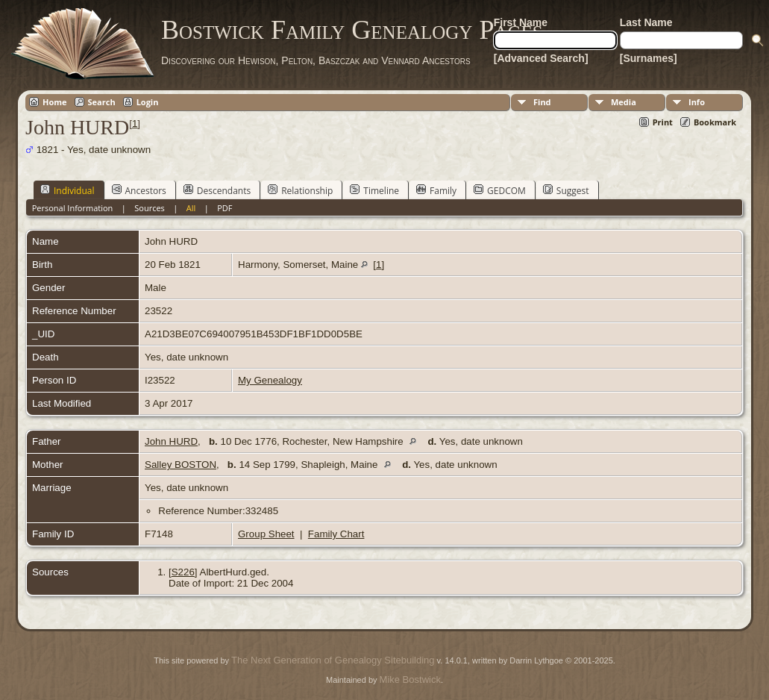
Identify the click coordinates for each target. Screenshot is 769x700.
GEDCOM (500, 190)
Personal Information (73, 208)
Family (436, 190)
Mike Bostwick (410, 679)
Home (55, 102)
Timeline (374, 190)
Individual (68, 190)
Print (663, 122)
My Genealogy (270, 380)
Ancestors (139, 190)
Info (697, 102)
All (191, 208)
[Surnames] (649, 58)
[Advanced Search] (541, 58)
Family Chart (336, 534)
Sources (150, 208)
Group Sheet (266, 534)
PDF (225, 208)
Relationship (300, 190)
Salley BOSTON (181, 465)
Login (148, 102)
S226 (183, 572)
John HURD (171, 441)
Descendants (217, 190)
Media (624, 102)
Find (542, 102)
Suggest (566, 190)
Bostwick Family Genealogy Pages (352, 30)
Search (102, 102)
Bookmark (715, 122)
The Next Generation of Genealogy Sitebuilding (333, 660)
